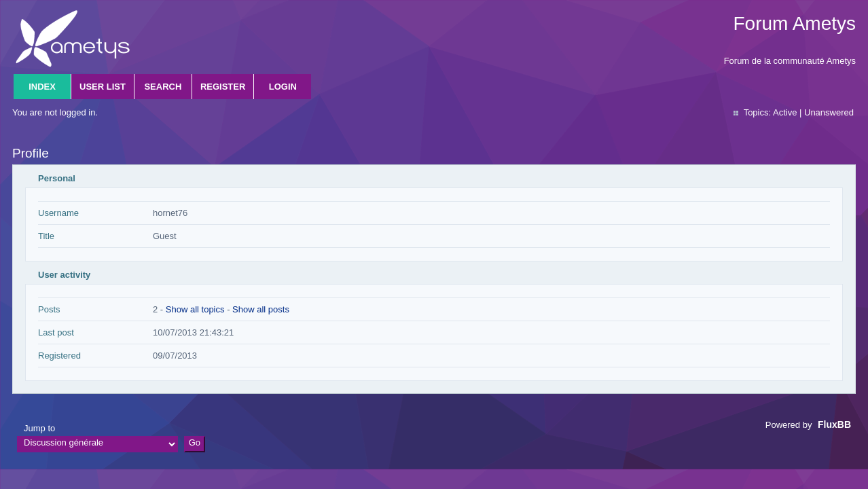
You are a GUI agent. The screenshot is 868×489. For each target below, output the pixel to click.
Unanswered (829, 112)
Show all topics (195, 309)
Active (785, 112)
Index (42, 87)
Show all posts (261, 309)
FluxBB (834, 424)
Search (163, 87)
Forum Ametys (795, 23)
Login (283, 87)
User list (103, 87)
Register (223, 87)
